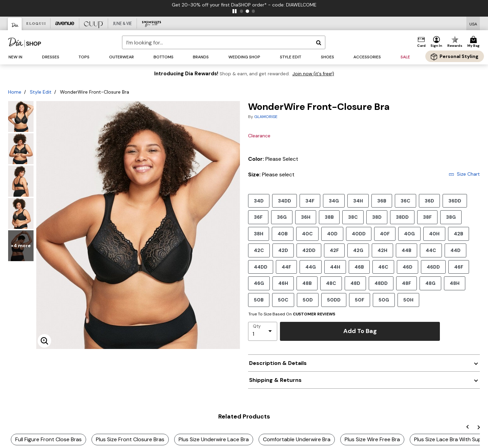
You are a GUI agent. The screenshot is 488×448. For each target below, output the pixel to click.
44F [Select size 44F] (286, 267)
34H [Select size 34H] (358, 201)
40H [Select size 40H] (434, 233)
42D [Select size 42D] (283, 250)
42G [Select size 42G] (358, 250)
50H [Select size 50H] (408, 300)
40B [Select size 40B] (283, 233)
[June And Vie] (123, 23)
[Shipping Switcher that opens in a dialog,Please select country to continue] (473, 24)
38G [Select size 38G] (451, 217)
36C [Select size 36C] (405, 201)
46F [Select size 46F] (459, 267)
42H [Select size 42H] (382, 250)
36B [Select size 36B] (382, 201)
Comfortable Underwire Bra (297, 439)
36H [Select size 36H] (306, 217)
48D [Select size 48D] (355, 283)
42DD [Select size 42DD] (309, 250)
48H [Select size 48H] (455, 283)
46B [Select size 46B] (359, 267)
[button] (436, 42)
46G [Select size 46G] (259, 283)
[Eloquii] (36, 23)
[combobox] (224, 42)
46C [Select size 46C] (383, 267)
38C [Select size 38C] (353, 217)
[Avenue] (65, 23)
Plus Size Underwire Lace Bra (214, 439)
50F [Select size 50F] (360, 300)
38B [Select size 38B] (329, 217)
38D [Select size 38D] (377, 217)
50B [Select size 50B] (259, 300)
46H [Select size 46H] (283, 283)
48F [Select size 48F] (406, 283)
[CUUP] (94, 23)
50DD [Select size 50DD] (334, 300)
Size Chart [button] (464, 174)
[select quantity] (263, 331)
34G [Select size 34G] (334, 201)
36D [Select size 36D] (429, 201)
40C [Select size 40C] (307, 233)
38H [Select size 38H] (259, 233)
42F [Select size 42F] (334, 250)
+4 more (21, 246)
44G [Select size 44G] (311, 267)
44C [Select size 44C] (431, 250)
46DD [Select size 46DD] (433, 267)
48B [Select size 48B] (307, 283)
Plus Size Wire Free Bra (372, 439)
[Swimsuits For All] (151, 23)
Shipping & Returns (275, 380)
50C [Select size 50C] (283, 300)
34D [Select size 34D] (259, 201)
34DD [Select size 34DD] (284, 201)
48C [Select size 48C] (331, 283)
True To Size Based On (292, 314)
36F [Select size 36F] (258, 217)
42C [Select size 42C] (259, 250)
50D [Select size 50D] (308, 300)
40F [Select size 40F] (385, 233)
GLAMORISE (266, 117)
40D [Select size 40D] (332, 233)
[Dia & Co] (15, 24)
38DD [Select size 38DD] (402, 217)
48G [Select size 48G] (430, 283)
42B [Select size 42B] (459, 233)
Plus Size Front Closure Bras (130, 439)
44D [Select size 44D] (455, 250)
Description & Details (278, 363)
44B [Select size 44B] (406, 250)
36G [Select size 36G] (282, 217)
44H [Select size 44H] (335, 267)
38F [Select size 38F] (427, 217)
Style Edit (41, 92)
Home (15, 92)
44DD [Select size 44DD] (261, 267)
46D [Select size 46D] (408, 267)
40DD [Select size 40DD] (359, 233)
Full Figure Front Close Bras (48, 439)
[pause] (235, 11)
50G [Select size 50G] (384, 300)
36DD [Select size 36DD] (455, 201)
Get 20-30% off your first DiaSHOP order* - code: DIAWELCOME (244, 5)
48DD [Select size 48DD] (381, 283)
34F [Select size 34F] (310, 201)
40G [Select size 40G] (409, 233)
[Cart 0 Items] (474, 42)
